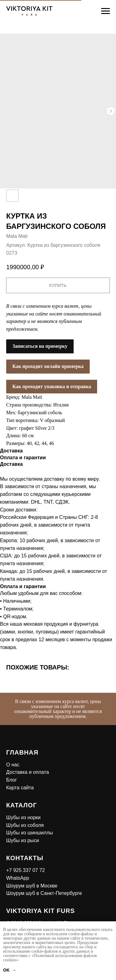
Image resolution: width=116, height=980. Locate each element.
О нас (13, 765)
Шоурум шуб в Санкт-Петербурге (44, 893)
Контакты (25, 858)
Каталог (21, 805)
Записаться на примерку (40, 346)
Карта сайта (20, 788)
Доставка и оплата (28, 772)
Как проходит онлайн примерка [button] (48, 366)
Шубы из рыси (23, 840)
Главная (22, 752)
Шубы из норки (23, 817)
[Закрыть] (109, 697)
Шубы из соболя (25, 825)
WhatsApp (18, 878)
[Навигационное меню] (105, 11)
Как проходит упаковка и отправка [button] (52, 386)
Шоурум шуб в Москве (32, 886)
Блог (12, 780)
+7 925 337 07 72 (26, 870)
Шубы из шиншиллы (30, 833)
